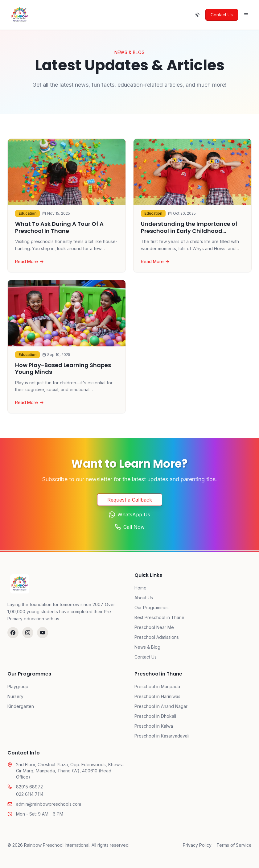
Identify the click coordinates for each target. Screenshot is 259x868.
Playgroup (18, 686)
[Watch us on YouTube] (43, 633)
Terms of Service (234, 845)
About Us (144, 598)
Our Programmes (152, 608)
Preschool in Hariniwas (157, 696)
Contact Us (222, 15)
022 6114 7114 (30, 794)
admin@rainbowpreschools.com (49, 804)
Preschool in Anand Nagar (161, 706)
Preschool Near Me (154, 627)
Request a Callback (130, 500)
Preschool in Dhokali (155, 716)
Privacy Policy (197, 845)
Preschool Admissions (157, 637)
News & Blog (147, 647)
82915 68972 (29, 787)
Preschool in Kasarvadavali (162, 736)
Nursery (15, 696)
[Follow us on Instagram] (28, 633)
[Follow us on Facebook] (13, 633)
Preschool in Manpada (157, 686)
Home (140, 588)
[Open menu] (246, 15)
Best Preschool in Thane (159, 617)
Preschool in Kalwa (154, 726)
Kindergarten (21, 706)
